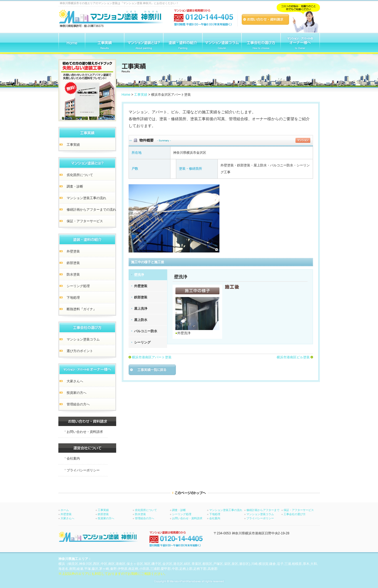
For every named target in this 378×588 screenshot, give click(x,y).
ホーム (65, 510)
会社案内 (215, 518)
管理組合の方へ (145, 518)
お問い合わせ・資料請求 (187, 518)
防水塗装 (140, 514)
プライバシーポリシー (260, 518)
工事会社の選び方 (295, 514)
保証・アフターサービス (299, 510)
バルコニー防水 (146, 331)
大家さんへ (67, 518)
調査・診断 (179, 510)
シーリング (142, 342)
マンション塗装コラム (260, 514)
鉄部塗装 (141, 297)
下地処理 (215, 514)
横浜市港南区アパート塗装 (152, 357)
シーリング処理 (182, 514)
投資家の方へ (106, 518)
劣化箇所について (146, 510)
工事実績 (141, 95)
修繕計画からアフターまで (263, 510)
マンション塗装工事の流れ (226, 510)
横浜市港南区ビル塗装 (293, 357)
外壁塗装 (141, 286)
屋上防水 (141, 320)
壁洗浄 (139, 275)
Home (126, 95)
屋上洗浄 (141, 309)
